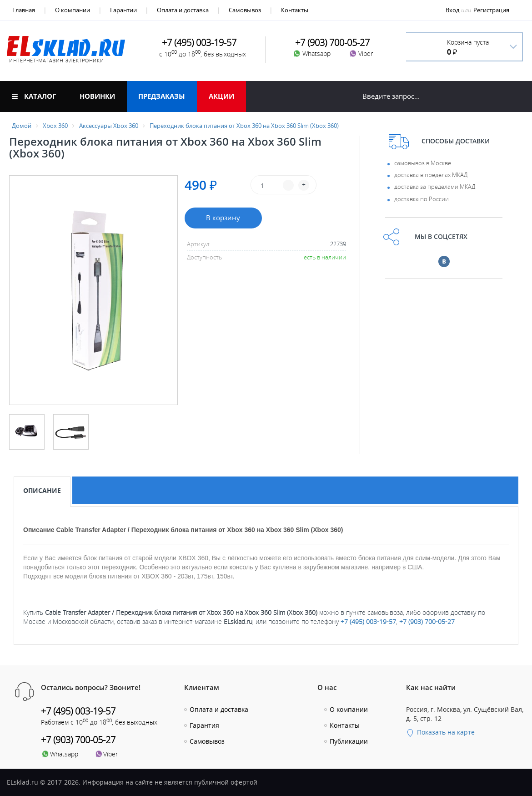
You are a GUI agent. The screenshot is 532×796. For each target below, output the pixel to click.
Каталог (34, 96)
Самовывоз (245, 10)
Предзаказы (162, 96)
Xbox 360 (55, 126)
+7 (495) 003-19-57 (368, 621)
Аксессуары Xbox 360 (109, 126)
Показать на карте (440, 732)
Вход (452, 10)
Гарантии (123, 10)
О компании (73, 10)
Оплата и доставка (183, 10)
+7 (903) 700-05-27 (427, 621)
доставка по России (422, 199)
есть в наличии (325, 257)
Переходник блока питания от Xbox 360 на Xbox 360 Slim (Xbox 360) (244, 126)
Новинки (97, 96)
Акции (221, 96)
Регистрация (491, 10)
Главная (24, 10)
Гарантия (204, 725)
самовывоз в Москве (423, 163)
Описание (42, 490)
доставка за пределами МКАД (435, 187)
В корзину (223, 218)
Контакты (295, 10)
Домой (22, 126)
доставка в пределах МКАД (431, 175)
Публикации (349, 741)
